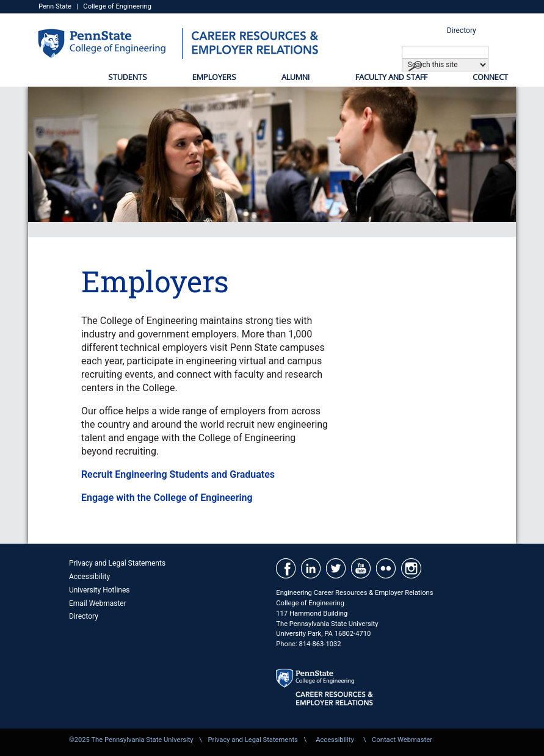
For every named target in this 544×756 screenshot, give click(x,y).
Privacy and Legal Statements (117, 563)
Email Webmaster (98, 603)
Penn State (55, 6)
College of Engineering (117, 6)
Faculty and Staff (391, 77)
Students (128, 77)
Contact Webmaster (402, 740)
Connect (490, 77)
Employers (214, 77)
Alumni (296, 77)
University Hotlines (100, 590)
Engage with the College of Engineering (167, 498)
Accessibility (89, 577)
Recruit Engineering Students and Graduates (178, 474)
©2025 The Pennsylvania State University (131, 740)
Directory (462, 31)
